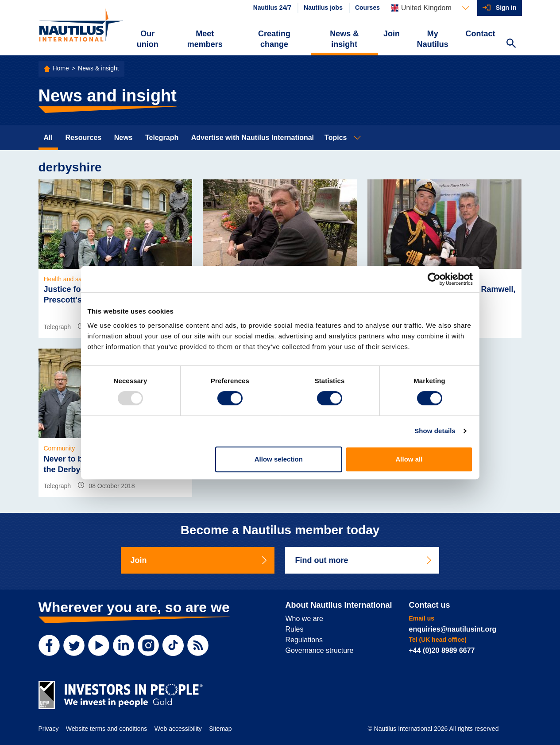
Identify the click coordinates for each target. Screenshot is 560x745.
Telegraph (162, 138)
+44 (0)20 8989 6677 (442, 650)
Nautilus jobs (323, 8)
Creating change (274, 39)
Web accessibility (178, 729)
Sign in (506, 8)
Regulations (304, 640)
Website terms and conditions (106, 729)
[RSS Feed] (198, 645)
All (48, 138)
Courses (367, 8)
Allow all (409, 459)
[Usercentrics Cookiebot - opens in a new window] (434, 279)
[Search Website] (511, 44)
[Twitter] (74, 645)
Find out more (364, 560)
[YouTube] (99, 645)
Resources (83, 138)
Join (392, 34)
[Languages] (430, 8)
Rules (295, 629)
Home (61, 68)
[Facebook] (49, 645)
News (124, 138)
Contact (481, 34)
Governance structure (320, 650)
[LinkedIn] (124, 645)
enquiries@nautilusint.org (453, 629)
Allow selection (279, 459)
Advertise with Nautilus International (253, 138)
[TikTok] (173, 645)
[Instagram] (148, 645)
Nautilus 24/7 (272, 8)
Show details (435, 431)
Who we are (304, 619)
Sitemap (220, 729)
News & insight (344, 39)
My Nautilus (433, 39)
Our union (148, 39)
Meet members (205, 39)
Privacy (49, 729)
